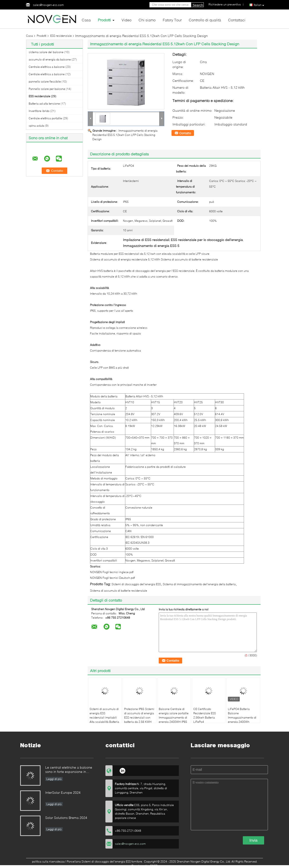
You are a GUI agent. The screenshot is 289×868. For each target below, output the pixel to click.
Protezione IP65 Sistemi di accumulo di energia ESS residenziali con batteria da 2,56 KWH (139, 715)
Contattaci (237, 20)
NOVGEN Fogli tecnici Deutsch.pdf (112, 578)
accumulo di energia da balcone (50, 59)
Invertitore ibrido (39, 111)
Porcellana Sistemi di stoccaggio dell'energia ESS (99, 861)
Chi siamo (147, 20)
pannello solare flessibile (45, 81)
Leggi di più (54, 779)
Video (126, 20)
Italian (259, 5)
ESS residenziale (61, 36)
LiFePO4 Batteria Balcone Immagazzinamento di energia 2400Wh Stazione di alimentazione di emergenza (242, 722)
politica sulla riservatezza (48, 861)
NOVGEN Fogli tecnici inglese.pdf (112, 572)
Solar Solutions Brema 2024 (66, 818)
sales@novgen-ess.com (48, 5)
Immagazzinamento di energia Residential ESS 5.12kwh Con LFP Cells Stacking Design (125, 135)
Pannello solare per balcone (47, 89)
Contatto (185, 133)
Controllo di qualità (205, 20)
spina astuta (36, 126)
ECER (154, 866)
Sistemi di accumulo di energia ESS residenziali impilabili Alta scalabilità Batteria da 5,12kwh (104, 717)
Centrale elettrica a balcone (47, 67)
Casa (86, 20)
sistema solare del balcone (46, 52)
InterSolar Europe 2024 (63, 792)
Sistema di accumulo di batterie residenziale (119, 591)
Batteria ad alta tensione (44, 104)
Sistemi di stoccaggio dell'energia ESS (136, 584)
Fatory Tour (172, 20)
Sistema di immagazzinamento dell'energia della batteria (199, 584)
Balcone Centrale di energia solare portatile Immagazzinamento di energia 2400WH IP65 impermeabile (174, 717)
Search (198, 5)
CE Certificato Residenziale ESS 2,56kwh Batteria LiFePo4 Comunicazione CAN (207, 717)
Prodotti (104, 20)
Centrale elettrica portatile (45, 118)
